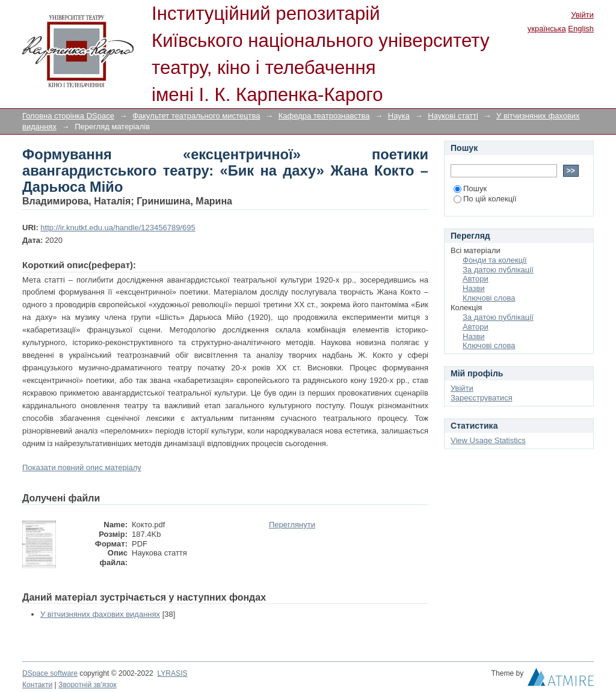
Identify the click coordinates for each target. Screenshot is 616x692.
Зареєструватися (482, 398)
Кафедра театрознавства (324, 116)
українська (547, 29)
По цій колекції (485, 199)
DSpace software (50, 673)
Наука (399, 116)
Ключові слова (489, 298)
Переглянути (292, 525)
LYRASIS (172, 673)
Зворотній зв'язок (88, 685)
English (581, 29)
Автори (476, 279)
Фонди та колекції (495, 260)
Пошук (470, 188)
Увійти (582, 15)
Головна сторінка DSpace (68, 116)
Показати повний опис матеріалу (82, 467)
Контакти (37, 685)
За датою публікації (498, 270)
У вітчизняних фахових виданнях (100, 614)
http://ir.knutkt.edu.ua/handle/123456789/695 (118, 228)
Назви (474, 288)
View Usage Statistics (488, 440)
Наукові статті (453, 116)
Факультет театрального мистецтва (196, 116)
